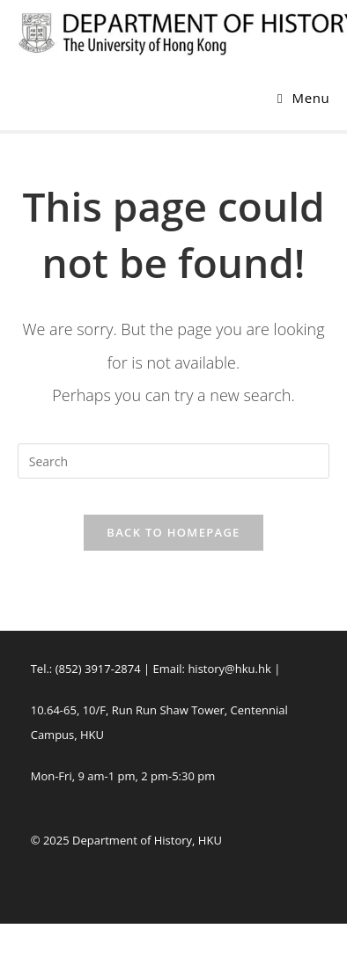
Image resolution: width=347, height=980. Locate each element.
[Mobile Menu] (303, 98)
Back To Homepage (173, 532)
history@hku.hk (229, 669)
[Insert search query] (174, 461)
